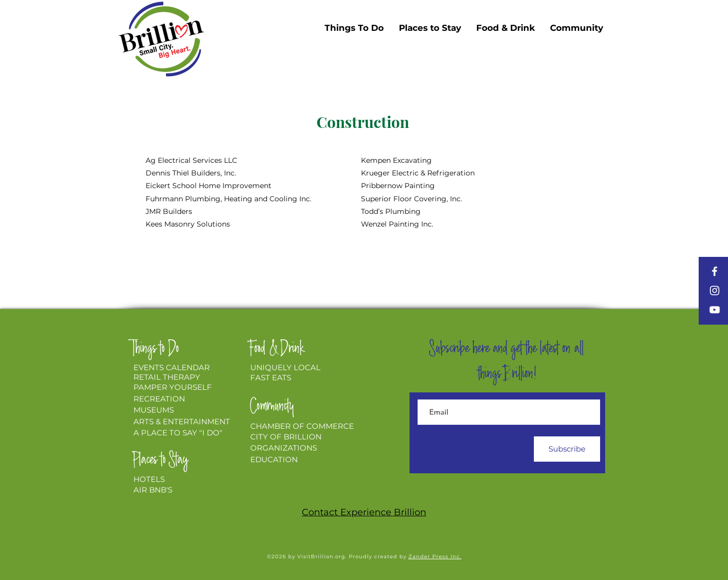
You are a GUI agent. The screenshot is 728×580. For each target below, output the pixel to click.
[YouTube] (715, 310)
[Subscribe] (567, 449)
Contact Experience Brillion (364, 512)
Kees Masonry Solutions (188, 224)
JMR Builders (169, 211)
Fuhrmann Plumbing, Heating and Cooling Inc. (229, 199)
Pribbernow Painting (398, 186)
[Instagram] (715, 291)
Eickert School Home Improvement (209, 186)
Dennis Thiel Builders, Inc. (191, 173)
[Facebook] (715, 271)
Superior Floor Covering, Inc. (412, 199)
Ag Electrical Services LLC (191, 160)
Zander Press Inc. (435, 556)
